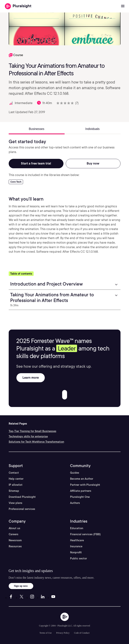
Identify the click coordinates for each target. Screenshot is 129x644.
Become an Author (82, 479)
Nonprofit (76, 552)
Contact (14, 473)
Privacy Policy (63, 633)
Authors (75, 503)
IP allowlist (16, 485)
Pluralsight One (80, 497)
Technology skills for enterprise (28, 436)
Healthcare (77, 540)
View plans (15, 503)
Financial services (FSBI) (85, 534)
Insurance (76, 546)
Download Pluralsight (22, 497)
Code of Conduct (82, 633)
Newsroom (15, 540)
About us (14, 528)
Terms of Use (46, 633)
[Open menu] (123, 6)
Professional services (22, 509)
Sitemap (14, 491)
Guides (75, 473)
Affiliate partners (81, 491)
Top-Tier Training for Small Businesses (32, 431)
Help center (16, 479)
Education (77, 528)
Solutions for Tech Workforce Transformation (36, 442)
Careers (14, 534)
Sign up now (21, 586)
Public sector (78, 558)
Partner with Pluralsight (85, 485)
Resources (15, 546)
